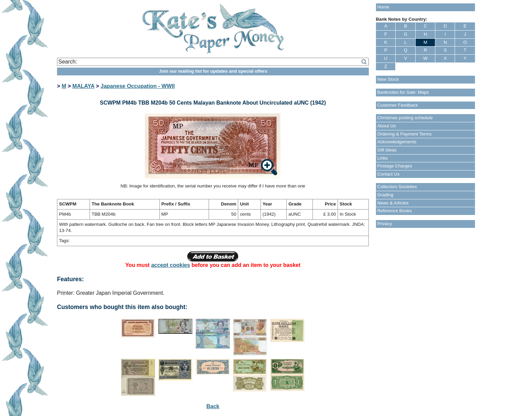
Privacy (385, 224)
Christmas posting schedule (405, 118)
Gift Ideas (387, 150)
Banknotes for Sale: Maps (403, 92)
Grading (385, 195)
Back (213, 406)
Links (383, 158)
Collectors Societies (397, 187)
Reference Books (395, 211)
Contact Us (388, 174)
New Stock (388, 79)
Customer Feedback (398, 105)
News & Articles (393, 203)
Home (383, 7)
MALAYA (83, 86)
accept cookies (170, 265)
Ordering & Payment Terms (405, 134)
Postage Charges (395, 166)
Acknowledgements (397, 142)
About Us (387, 126)
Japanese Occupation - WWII (138, 86)
